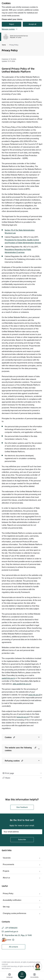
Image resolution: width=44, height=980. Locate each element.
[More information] (13, 940)
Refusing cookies (12, 761)
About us (6, 878)
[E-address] (6, 940)
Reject (12, 24)
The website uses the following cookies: (18, 749)
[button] (14, 737)
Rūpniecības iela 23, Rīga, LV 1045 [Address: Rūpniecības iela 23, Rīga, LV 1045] (18, 935)
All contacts (13, 947)
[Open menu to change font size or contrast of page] (34, 976)
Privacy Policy (8, 893)
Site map (6, 907)
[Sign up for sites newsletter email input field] (22, 832)
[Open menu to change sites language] (10, 976)
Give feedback (22, 807)
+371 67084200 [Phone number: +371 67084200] (11, 928)
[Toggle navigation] (22, 975)
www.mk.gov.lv (34, 695)
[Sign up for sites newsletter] (22, 840)
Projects (6, 871)
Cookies (8, 737)
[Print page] (22, 773)
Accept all (32, 24)
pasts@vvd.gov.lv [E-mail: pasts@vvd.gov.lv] (11, 931)
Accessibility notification (12, 900)
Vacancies (7, 858)
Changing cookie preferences (14, 913)
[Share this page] (22, 778)
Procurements (8, 864)
